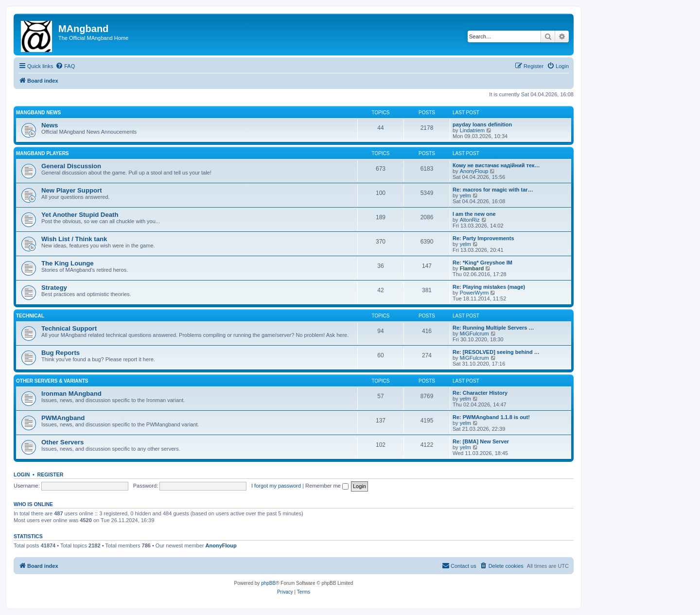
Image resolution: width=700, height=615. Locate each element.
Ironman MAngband (71, 394)
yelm (465, 195)
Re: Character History (480, 393)
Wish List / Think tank (74, 239)
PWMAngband (63, 418)
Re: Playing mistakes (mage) (489, 287)
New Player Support (72, 190)
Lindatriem (472, 130)
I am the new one (474, 214)
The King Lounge (68, 263)
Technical (30, 316)
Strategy (54, 288)
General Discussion (71, 166)
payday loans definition (482, 124)
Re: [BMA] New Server (481, 441)
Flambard (472, 268)
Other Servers (62, 442)
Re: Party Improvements (483, 238)
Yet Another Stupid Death (80, 215)
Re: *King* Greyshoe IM (482, 263)
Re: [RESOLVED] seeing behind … (496, 352)
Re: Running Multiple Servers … (493, 328)
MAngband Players (43, 153)
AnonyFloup (474, 171)
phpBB (268, 583)
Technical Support (69, 328)
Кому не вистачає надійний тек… (496, 165)
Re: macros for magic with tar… (493, 190)
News (50, 125)
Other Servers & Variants (52, 381)
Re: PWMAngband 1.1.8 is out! (491, 417)
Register (51, 474)
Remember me (327, 486)
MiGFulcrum (474, 334)
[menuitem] (65, 66)
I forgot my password (276, 486)
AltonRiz (470, 220)
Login (22, 474)
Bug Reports (61, 353)
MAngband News (38, 113)
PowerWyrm (474, 293)
